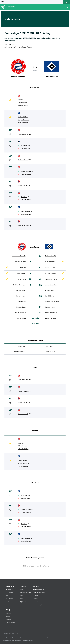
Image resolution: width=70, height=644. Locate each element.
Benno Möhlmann (51, 318)
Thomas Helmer (23, 134)
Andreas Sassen (26, 214)
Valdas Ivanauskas (51, 313)
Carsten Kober (25, 148)
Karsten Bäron (50, 307)
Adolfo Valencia (26, 171)
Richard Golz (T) (50, 256)
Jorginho (21, 100)
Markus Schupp (23, 160)
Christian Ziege (21, 307)
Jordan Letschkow (51, 285)
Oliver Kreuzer (22, 103)
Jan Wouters (22, 302)
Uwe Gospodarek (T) (19, 256)
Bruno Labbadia (26, 174)
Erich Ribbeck (21, 318)
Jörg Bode (24, 146)
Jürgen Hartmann (23, 120)
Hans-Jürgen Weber (25, 47)
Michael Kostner (23, 123)
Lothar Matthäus (23, 106)
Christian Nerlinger (19, 285)
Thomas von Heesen (52, 302)
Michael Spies (25, 211)
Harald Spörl (49, 296)
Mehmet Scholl (23, 225)
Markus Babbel (23, 117)
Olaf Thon (24, 197)
